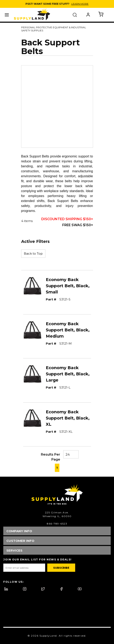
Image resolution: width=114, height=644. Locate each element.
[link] (46, 467)
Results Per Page (51, 457)
